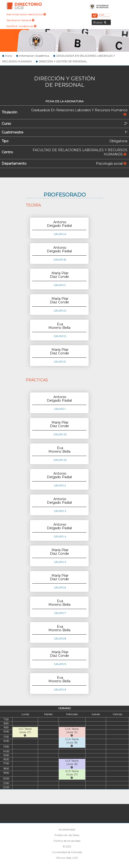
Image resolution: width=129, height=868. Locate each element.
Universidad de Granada (99, 6)
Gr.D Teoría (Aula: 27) (72, 774)
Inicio (9, 56)
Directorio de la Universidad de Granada (24, 6)
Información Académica (34, 56)
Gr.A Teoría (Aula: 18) (72, 742)
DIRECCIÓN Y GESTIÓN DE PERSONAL (63, 61)
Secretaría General (20, 20)
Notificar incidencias (21, 26)
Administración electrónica (26, 14)
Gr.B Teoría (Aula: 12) (72, 732)
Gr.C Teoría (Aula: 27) (25, 732)
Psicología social (111, 163)
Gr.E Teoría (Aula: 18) (72, 764)
